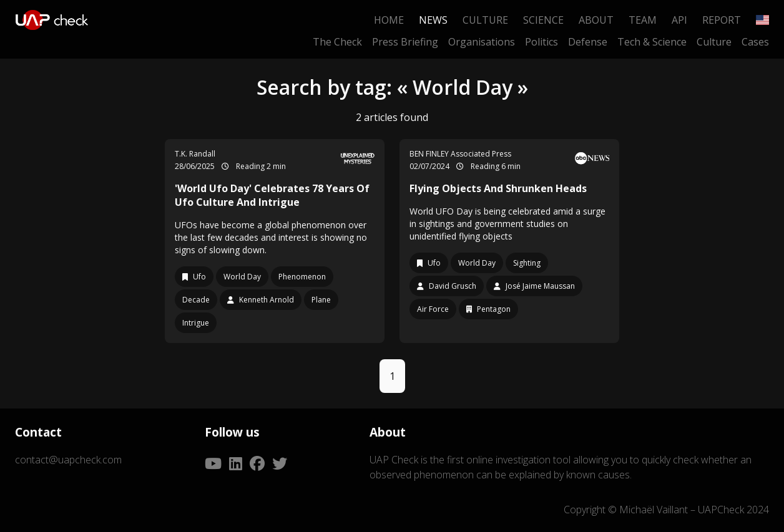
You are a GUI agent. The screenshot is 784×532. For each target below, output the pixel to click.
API (679, 20)
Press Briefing (405, 42)
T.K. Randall (195, 154)
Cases (755, 42)
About (596, 20)
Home (389, 20)
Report (722, 20)
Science (543, 20)
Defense (588, 42)
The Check (337, 42)
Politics (541, 42)
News (433, 20)
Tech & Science (652, 42)
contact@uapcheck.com (68, 460)
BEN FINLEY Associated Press (460, 154)
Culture (485, 20)
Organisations (482, 42)
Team (643, 20)
